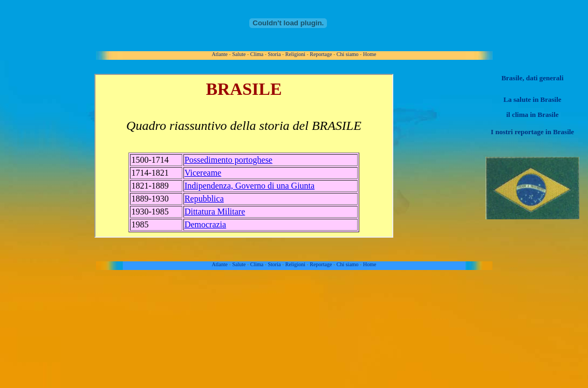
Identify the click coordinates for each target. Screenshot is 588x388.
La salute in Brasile (532, 99)
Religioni (295, 54)
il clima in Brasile (532, 115)
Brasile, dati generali (532, 78)
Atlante (220, 54)
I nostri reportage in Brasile (532, 132)
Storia (275, 54)
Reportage (321, 54)
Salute (239, 54)
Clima (257, 54)
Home (370, 54)
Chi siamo (348, 54)
